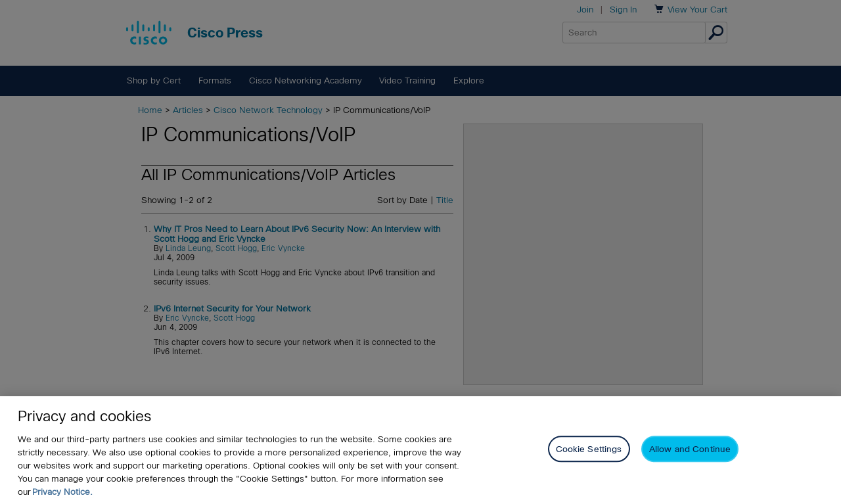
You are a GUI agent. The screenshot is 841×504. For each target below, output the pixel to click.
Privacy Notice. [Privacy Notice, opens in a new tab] (62, 492)
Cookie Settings (589, 450)
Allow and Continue (690, 450)
